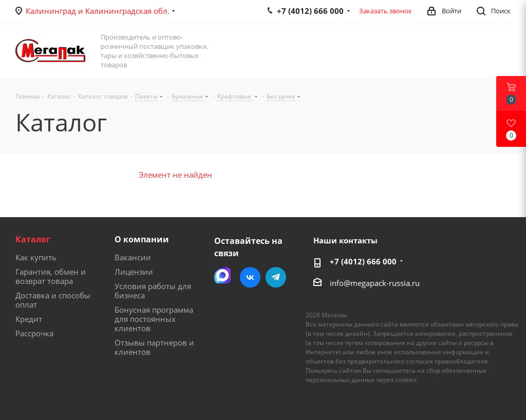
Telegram (276, 277)
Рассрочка (34, 333)
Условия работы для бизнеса (153, 291)
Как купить (36, 257)
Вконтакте (250, 277)
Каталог (33, 239)
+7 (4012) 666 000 (363, 261)
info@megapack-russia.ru (375, 283)
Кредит (29, 319)
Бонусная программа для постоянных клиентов (154, 319)
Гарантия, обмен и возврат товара (51, 276)
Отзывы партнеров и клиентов (154, 347)
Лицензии (134, 272)
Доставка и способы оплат (53, 300)
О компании (142, 239)
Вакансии (133, 257)
